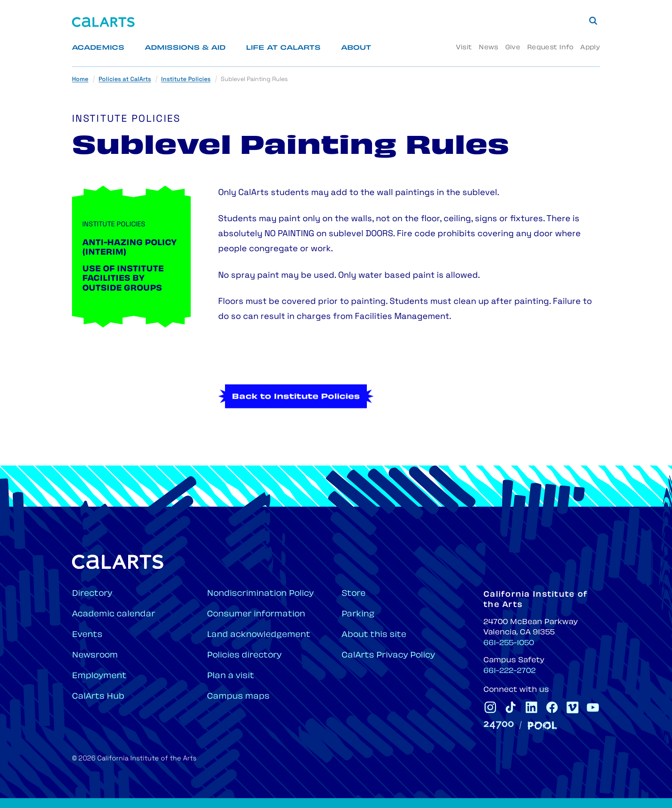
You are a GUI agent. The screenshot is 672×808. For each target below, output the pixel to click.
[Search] (593, 21)
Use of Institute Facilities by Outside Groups (123, 279)
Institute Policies (186, 80)
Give (513, 48)
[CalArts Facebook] (552, 707)
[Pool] (542, 725)
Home (80, 80)
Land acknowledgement (259, 635)
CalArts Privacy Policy (388, 656)
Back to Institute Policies (296, 423)
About (356, 48)
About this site (374, 635)
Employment (99, 676)
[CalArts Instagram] (490, 707)
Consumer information (256, 614)
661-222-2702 (510, 671)
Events (87, 635)
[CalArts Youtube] (593, 707)
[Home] (103, 22)
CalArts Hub (98, 697)
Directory (92, 594)
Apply (590, 48)
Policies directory (244, 656)
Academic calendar (114, 614)
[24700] (499, 725)
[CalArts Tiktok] (511, 707)
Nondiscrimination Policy (260, 594)
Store (354, 594)
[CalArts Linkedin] (531, 707)
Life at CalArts (283, 48)
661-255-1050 (509, 643)
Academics (98, 48)
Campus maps (238, 697)
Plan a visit (231, 676)
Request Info (550, 48)
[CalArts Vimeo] (573, 707)
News (488, 48)
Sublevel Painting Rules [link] (254, 80)
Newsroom (95, 656)
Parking (358, 614)
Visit (464, 48)
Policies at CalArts (125, 80)
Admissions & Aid (185, 48)
